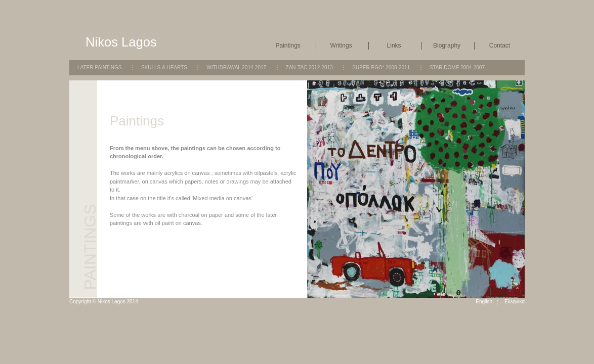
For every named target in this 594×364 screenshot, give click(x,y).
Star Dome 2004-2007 (457, 68)
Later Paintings (99, 68)
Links (394, 45)
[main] (208, 193)
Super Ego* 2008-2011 (381, 68)
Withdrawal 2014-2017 (236, 68)
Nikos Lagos (121, 42)
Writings (341, 45)
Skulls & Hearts (164, 68)
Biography (447, 45)
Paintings (288, 45)
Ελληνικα (515, 302)
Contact (500, 45)
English (484, 302)
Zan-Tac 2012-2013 (309, 68)
